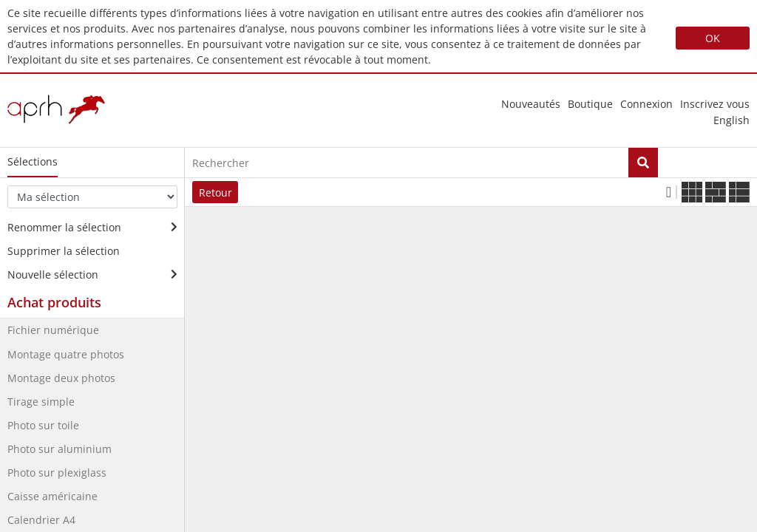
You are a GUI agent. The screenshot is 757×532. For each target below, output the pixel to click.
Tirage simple (41, 402)
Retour (215, 192)
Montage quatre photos (66, 354)
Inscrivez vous (715, 104)
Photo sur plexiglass (57, 473)
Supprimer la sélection (64, 251)
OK (713, 38)
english (731, 120)
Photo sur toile (43, 425)
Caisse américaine (52, 496)
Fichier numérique (53, 330)
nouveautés (531, 104)
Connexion (646, 104)
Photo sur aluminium (60, 449)
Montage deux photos (61, 378)
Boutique (590, 104)
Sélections (33, 161)
